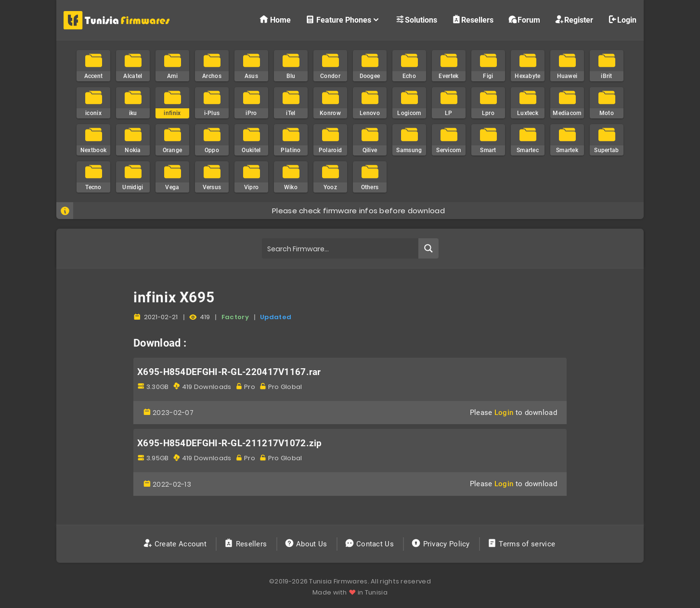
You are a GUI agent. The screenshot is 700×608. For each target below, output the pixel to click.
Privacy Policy (441, 544)
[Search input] (341, 248)
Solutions (416, 19)
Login (622, 19)
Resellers (473, 19)
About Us (307, 544)
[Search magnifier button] (428, 248)
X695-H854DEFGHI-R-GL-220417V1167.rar (229, 372)
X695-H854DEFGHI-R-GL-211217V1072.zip (230, 443)
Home (275, 19)
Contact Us (370, 544)
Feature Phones (343, 19)
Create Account (176, 544)
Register (574, 19)
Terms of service (522, 544)
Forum (524, 19)
